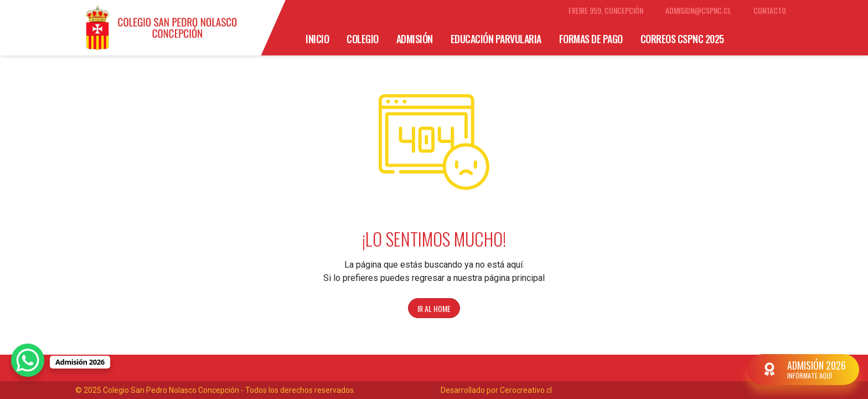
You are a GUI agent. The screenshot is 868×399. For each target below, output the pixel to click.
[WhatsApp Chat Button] (28, 360)
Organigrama (405, 68)
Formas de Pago (591, 39)
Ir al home (434, 308)
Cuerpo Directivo (485, 68)
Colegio (363, 39)
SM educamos (333, 68)
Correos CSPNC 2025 (682, 39)
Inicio (317, 39)
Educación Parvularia (496, 39)
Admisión (415, 39)
